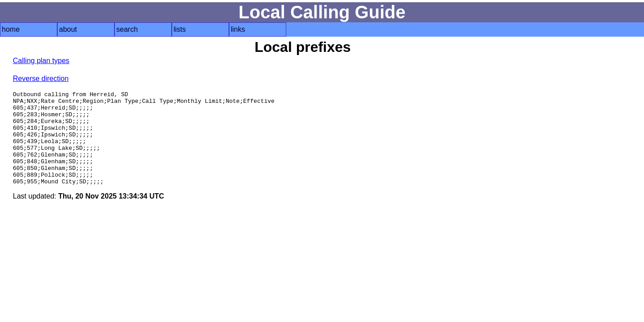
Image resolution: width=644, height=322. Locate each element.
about (68, 29)
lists (180, 29)
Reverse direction (41, 78)
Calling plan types (41, 61)
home (11, 29)
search (127, 29)
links (238, 29)
